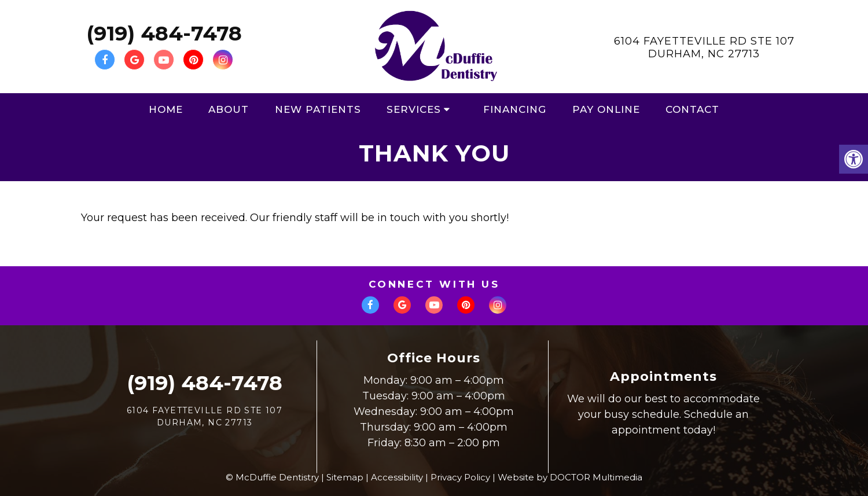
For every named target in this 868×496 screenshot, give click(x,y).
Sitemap (345, 477)
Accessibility (397, 477)
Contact (692, 109)
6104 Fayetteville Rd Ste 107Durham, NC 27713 (704, 47)
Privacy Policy (460, 477)
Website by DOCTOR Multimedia (570, 477)
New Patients (318, 109)
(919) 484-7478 (164, 33)
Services (414, 109)
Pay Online (606, 109)
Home (166, 109)
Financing (515, 109)
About (229, 109)
